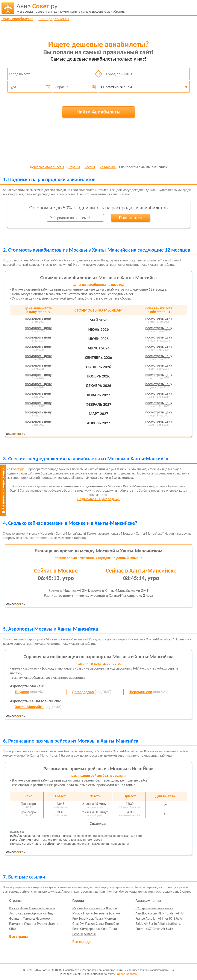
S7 (150, 929)
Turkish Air (173, 913)
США (13, 929)
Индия (52, 913)
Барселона (92, 908)
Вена (76, 929)
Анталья (90, 934)
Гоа (103, 908)
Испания (48, 908)
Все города (81, 942)
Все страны (18, 937)
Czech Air (159, 929)
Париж (88, 913)
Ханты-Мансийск (29, 707)
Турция (42, 924)
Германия (16, 924)
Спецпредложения (54, 19)
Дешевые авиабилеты (47, 167)
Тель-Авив (101, 913)
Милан (77, 913)
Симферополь (90, 929)
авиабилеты (71, 8)
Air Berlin (150, 924)
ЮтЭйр (174, 918)
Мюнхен (110, 918)
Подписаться (131, 218)
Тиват (113, 929)
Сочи (105, 929)
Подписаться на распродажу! (98, 499)
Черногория (45, 918)
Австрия (15, 913)
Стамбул (78, 924)
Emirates (141, 929)
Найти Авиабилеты (98, 112)
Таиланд (29, 918)
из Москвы (108, 167)
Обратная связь (127, 974)
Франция (16, 918)
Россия (90, 167)
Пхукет (90, 924)
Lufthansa (175, 924)
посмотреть (38, 318)
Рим (75, 918)
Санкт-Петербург (108, 924)
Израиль (35, 908)
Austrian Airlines (157, 918)
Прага (99, 918)
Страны (74, 167)
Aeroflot (141, 913)
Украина (30, 924)
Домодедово (83, 692)
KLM (161, 913)
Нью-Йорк (86, 918)
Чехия (24, 908)
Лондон (111, 908)
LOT (138, 908)
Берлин (78, 934)
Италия (53, 924)
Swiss (170, 929)
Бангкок (115, 913)
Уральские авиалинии (157, 908)
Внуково (22, 692)
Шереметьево (140, 692)
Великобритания (34, 913)
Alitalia (162, 924)
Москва (78, 908)
